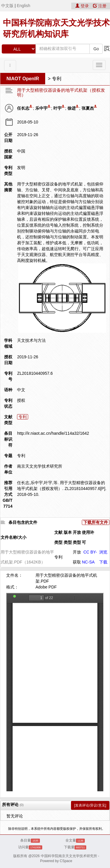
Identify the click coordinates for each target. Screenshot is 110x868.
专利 (57, 79)
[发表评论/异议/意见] (90, 805)
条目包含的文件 (23, 522)
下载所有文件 (96, 522)
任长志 (23, 108)
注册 (100, 6)
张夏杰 (88, 108)
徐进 (72, 108)
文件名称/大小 (13, 537)
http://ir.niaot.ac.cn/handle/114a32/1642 (53, 433)
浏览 (103, 552)
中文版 (7, 6)
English (23, 6)
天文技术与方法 (31, 340)
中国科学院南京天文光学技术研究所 (69, 856)
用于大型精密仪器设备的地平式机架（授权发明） (61, 93)
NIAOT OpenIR (23, 79)
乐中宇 (41, 108)
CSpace (66, 861)
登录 (83, 6)
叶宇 (57, 108)
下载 (103, 562)
